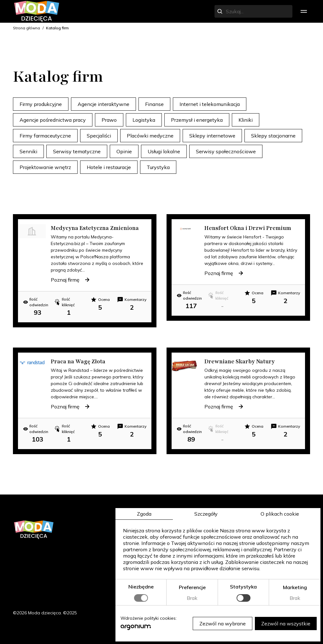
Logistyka (144, 120)
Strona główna (26, 28)
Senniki (28, 151)
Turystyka (158, 167)
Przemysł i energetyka (197, 120)
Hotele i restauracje (109, 167)
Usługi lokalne (164, 151)
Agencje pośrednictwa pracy (53, 120)
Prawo (109, 120)
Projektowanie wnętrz (45, 167)
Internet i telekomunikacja (210, 104)
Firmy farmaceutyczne (45, 136)
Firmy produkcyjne (41, 104)
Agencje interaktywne (103, 104)
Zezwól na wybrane (223, 624)
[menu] (304, 11)
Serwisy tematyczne (77, 151)
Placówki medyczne (150, 136)
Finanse (154, 104)
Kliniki (246, 120)
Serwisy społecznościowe (226, 151)
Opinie (124, 151)
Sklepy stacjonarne (273, 136)
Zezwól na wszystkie (286, 624)
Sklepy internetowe (212, 136)
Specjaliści (99, 136)
